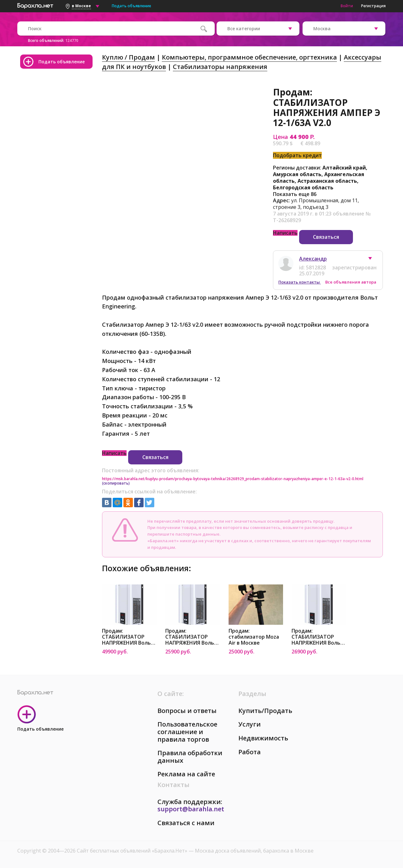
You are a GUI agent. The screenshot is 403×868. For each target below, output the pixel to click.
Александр (313, 259)
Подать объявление (131, 6)
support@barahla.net (191, 809)
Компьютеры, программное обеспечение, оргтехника (249, 57)
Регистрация (373, 6)
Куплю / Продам (128, 57)
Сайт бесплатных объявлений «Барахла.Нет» (133, 851)
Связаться (326, 237)
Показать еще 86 (295, 194)
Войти (347, 6)
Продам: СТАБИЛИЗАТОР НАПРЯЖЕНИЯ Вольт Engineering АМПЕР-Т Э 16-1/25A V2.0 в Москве (192, 637)
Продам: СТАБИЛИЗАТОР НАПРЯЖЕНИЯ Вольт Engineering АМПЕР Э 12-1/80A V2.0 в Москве (128, 637)
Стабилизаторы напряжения (220, 67)
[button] (373, 260)
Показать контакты (300, 282)
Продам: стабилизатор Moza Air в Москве (254, 637)
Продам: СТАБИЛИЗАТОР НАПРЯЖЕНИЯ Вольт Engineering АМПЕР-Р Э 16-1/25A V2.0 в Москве (318, 637)
